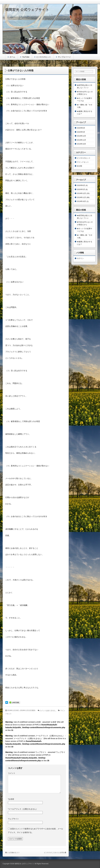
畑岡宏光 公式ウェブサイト (27, 10)
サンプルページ (64, 57)
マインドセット (83, 162)
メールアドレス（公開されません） (23, 809)
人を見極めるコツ (13, 853)
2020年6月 (81, 128)
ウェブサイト (13, 819)
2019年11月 (81, 140)
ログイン (80, 258)
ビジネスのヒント (44, 57)
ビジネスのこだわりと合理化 (54, 853)
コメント (12, 773)
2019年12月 (81, 136)
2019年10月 (81, 144)
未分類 (79, 166)
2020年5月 (81, 132)
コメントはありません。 (48, 710)
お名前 (11, 799)
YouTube (26, 57)
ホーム (12, 57)
